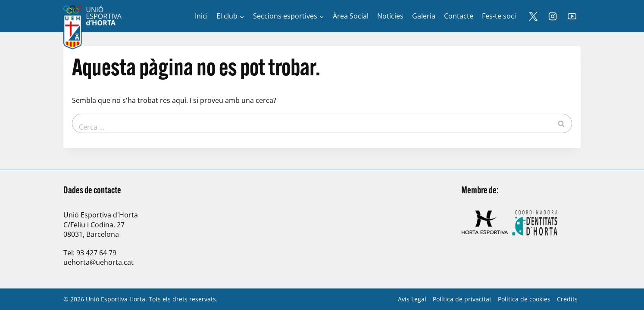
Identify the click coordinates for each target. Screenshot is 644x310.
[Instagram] (553, 16)
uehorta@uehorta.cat (98, 262)
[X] (533, 16)
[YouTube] (572, 16)
